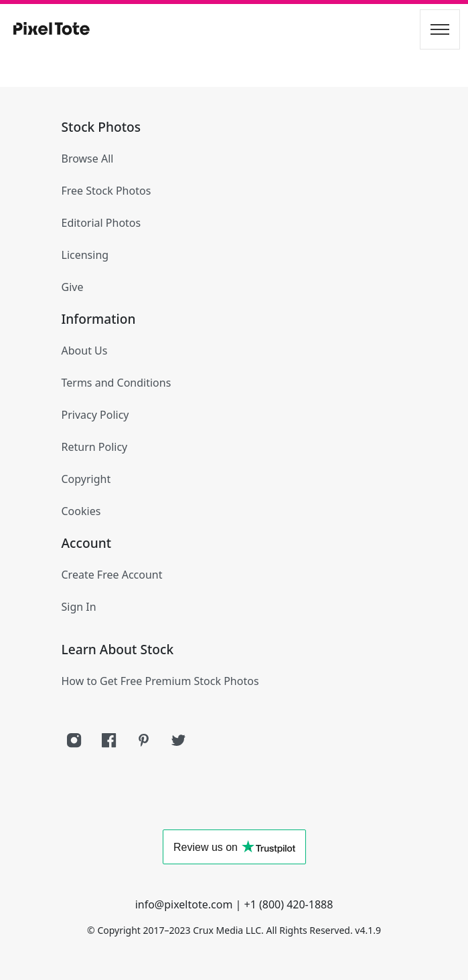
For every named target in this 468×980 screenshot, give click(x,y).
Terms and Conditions (116, 383)
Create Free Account (112, 575)
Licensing (85, 255)
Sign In (79, 607)
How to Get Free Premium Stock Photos (160, 681)
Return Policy (95, 447)
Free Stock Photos (106, 191)
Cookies (81, 511)
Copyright (86, 479)
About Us (85, 351)
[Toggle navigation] (440, 29)
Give (73, 287)
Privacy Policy (95, 415)
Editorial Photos (101, 223)
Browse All (88, 159)
